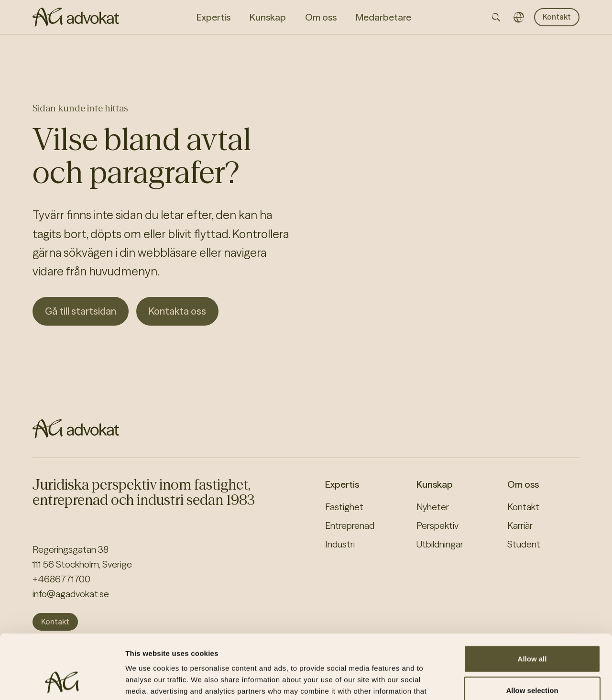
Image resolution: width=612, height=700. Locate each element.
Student (524, 544)
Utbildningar (440, 544)
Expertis (342, 484)
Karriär (520, 525)
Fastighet (344, 507)
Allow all (532, 598)
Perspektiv (437, 525)
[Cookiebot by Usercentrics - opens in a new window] (62, 681)
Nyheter (433, 507)
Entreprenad (350, 525)
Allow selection (532, 630)
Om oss (523, 484)
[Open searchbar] (496, 17)
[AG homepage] (76, 17)
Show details (502, 681)
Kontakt (557, 17)
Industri (340, 544)
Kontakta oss (177, 311)
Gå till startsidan (81, 311)
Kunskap (435, 484)
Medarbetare (383, 17)
